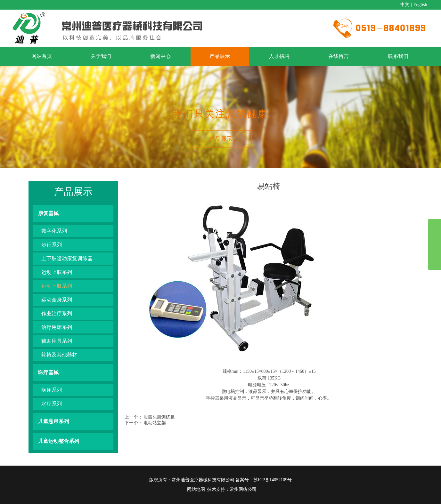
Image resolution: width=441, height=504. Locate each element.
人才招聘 (279, 56)
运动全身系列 (57, 300)
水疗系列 (52, 404)
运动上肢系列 (57, 272)
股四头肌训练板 (159, 417)
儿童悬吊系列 (53, 421)
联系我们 (398, 56)
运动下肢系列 (57, 286)
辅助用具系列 (57, 341)
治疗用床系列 (57, 327)
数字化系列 (54, 231)
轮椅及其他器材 (59, 355)
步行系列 (52, 245)
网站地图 (196, 489)
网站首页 (42, 56)
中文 (405, 5)
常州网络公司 (243, 489)
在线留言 (339, 56)
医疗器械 (48, 372)
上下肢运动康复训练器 (67, 258)
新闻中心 (160, 56)
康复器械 (48, 213)
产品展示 (220, 56)
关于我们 (101, 56)
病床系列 (52, 390)
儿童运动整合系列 (59, 441)
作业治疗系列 (57, 313)
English (420, 5)
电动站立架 (155, 423)
